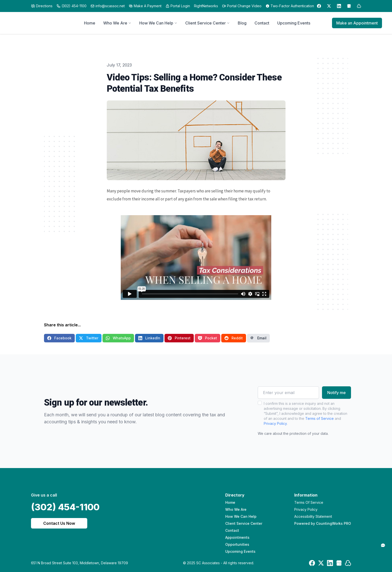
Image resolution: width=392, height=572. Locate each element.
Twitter (89, 338)
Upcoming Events (240, 551)
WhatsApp (118, 338)
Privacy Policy (275, 423)
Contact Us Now (59, 523)
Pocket (207, 338)
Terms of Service (319, 418)
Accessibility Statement (313, 516)
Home (230, 502)
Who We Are (236, 509)
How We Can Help (241, 516)
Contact (232, 530)
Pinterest (179, 338)
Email (258, 338)
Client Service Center (244, 523)
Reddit (234, 338)
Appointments (237, 537)
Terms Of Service (309, 502)
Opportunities (237, 544)
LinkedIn (149, 338)
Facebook (59, 338)
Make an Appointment (357, 23)
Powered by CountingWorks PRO (323, 523)
